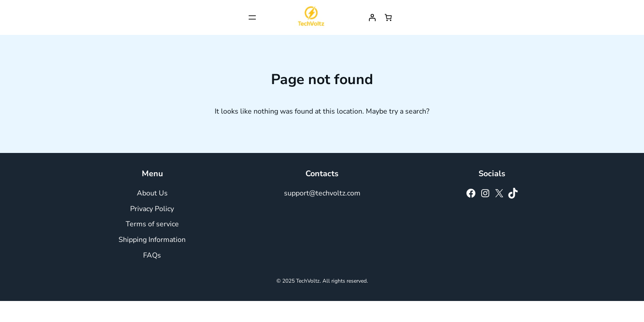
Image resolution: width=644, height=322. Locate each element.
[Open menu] (252, 17)
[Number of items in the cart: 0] (388, 17)
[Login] (372, 17)
